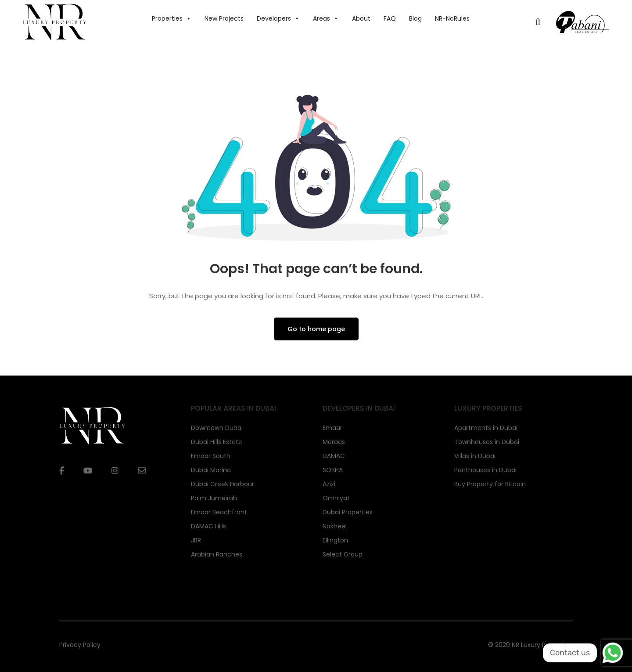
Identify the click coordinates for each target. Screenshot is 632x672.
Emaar (332, 428)
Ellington (335, 540)
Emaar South (211, 456)
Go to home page (316, 329)
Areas (326, 18)
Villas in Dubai (475, 456)
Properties (172, 18)
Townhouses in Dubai (487, 442)
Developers (278, 18)
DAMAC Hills (208, 526)
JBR (196, 540)
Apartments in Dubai (486, 428)
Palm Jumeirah (214, 498)
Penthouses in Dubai (485, 470)
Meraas (334, 442)
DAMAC (334, 456)
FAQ (390, 18)
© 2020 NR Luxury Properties (530, 645)
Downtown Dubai (217, 428)
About (361, 18)
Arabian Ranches (217, 554)
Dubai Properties (348, 512)
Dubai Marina (211, 470)
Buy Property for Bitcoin (490, 484)
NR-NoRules (452, 18)
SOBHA (333, 470)
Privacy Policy (80, 645)
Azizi (329, 484)
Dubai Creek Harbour (223, 484)
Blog (415, 18)
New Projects (224, 18)
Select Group (343, 554)
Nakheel (335, 526)
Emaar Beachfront (219, 512)
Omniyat (336, 498)
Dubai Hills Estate (217, 442)
